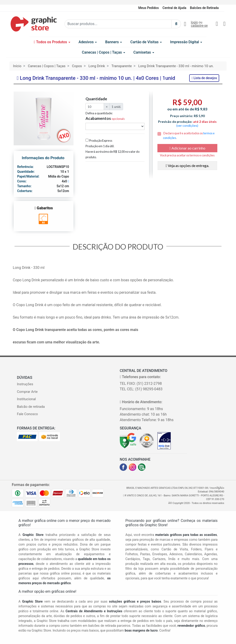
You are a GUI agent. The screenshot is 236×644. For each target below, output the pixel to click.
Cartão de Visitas (146, 42)
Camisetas (144, 52)
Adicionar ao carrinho (187, 148)
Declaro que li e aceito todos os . (189, 135)
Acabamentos (105, 118)
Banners (114, 42)
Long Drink (97, 66)
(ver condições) (187, 125)
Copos (77, 66)
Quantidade (96, 99)
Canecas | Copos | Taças (103, 52)
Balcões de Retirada (204, 8)
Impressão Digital (186, 42)
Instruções (25, 384)
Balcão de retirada (31, 407)
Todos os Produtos (52, 42)
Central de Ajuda (174, 8)
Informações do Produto (43, 158)
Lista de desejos (204, 78)
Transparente (122, 66)
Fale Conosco (27, 414)
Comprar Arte (27, 392)
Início (17, 66)
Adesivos (88, 42)
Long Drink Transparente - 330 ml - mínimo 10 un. (176, 66)
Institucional (26, 399)
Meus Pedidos (149, 8)
